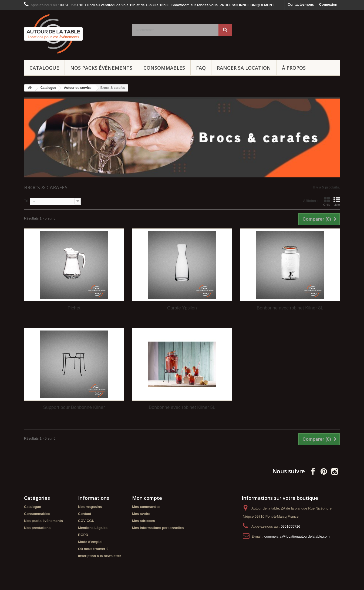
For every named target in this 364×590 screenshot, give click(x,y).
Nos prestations (37, 528)
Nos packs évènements (101, 68)
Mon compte (147, 498)
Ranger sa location (244, 68)
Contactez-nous (301, 4)
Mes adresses (144, 521)
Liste (337, 201)
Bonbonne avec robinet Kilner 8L (290, 308)
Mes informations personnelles (158, 528)
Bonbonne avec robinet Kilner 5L (182, 407)
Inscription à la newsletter (100, 556)
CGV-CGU (86, 521)
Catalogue (44, 68)
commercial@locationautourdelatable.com (297, 536)
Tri (26, 201)
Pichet (74, 308)
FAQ (201, 68)
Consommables (164, 68)
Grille (327, 201)
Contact (85, 514)
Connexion (328, 4)
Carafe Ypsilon (182, 308)
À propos (294, 68)
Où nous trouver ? (93, 549)
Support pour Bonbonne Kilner (74, 407)
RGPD (83, 535)
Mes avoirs (141, 514)
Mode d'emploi (90, 542)
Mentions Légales (93, 528)
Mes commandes (146, 507)
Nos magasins (90, 507)
